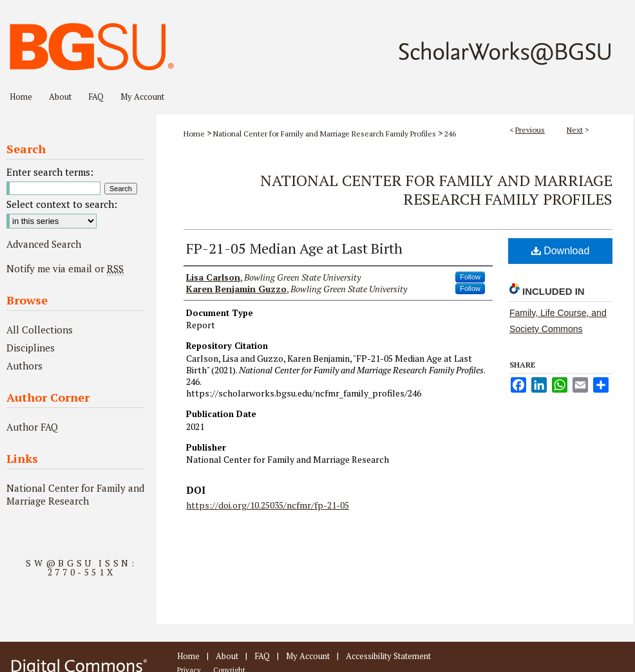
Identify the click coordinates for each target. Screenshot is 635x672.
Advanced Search (44, 244)
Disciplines (31, 348)
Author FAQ (32, 427)
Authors (24, 366)
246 (450, 134)
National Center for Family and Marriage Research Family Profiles (325, 134)
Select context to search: (62, 204)
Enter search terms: (50, 172)
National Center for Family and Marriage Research (75, 494)
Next (575, 130)
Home (194, 134)
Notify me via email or (65, 268)
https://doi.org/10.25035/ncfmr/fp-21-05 (268, 505)
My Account (308, 656)
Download (561, 251)
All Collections (40, 330)
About (227, 656)
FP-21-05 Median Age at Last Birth (294, 248)
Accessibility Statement (388, 656)
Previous (530, 130)
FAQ (262, 656)
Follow (470, 277)
